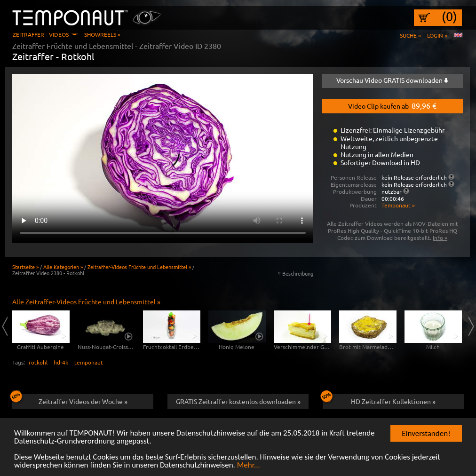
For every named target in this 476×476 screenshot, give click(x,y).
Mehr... (249, 465)
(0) (449, 16)
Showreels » (102, 34)
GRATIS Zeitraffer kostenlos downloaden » (238, 401)
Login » (437, 35)
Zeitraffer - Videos (41, 34)
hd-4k (61, 362)
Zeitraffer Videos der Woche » (70, 400)
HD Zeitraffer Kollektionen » (379, 400)
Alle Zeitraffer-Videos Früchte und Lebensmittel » (86, 301)
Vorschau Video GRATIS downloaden (392, 80)
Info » (440, 238)
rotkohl (38, 362)
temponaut (89, 362)
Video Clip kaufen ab (392, 105)
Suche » (410, 35)
